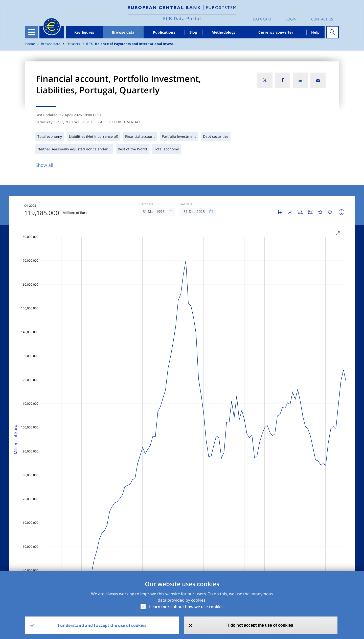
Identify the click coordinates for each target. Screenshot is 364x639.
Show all (44, 165)
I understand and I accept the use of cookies (102, 625)
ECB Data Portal (182, 18)
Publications (164, 32)
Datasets (73, 44)
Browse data (123, 32)
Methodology (224, 32)
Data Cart (262, 19)
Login (291, 19)
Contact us (322, 19)
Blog (193, 32)
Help (315, 32)
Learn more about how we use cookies (186, 607)
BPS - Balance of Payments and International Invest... (131, 44)
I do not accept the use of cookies (261, 625)
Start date (146, 204)
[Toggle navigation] (32, 32)
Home (30, 44)
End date (186, 204)
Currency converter (276, 32)
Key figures (84, 32)
